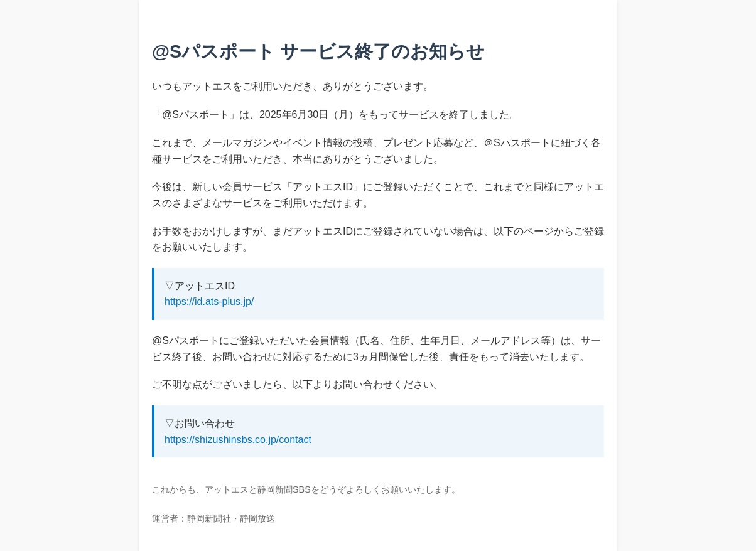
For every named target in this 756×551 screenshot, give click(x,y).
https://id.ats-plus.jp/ (209, 302)
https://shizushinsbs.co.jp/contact (238, 440)
